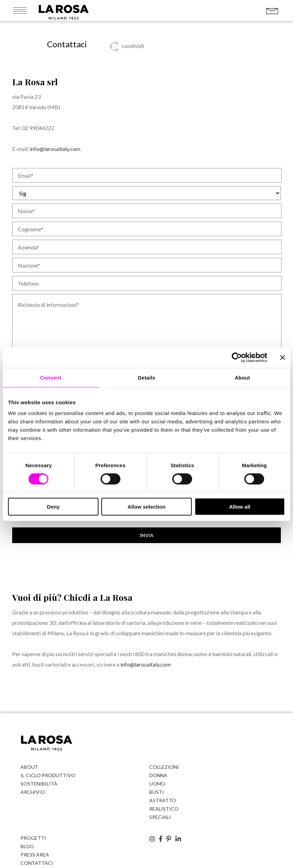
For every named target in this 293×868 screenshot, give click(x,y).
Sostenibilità (39, 784)
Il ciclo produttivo (48, 775)
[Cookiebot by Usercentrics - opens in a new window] (237, 357)
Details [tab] (146, 377)
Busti (157, 792)
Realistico (164, 809)
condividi (132, 46)
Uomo (157, 784)
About (29, 767)
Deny (53, 507)
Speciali (160, 817)
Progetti (33, 838)
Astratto (163, 800)
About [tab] (242, 377)
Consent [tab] (51, 377)
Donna (158, 775)
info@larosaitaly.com (55, 149)
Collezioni (164, 767)
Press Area (35, 855)
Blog (27, 846)
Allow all (240, 507)
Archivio (33, 792)
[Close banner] (283, 357)
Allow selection (146, 507)
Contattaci (37, 863)
